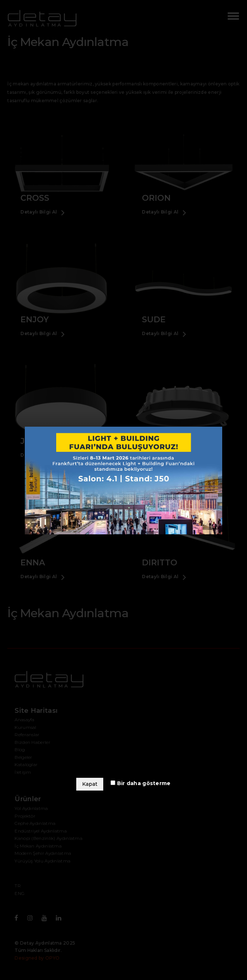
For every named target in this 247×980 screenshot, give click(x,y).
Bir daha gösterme (140, 783)
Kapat (90, 784)
